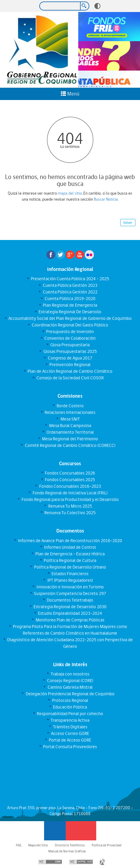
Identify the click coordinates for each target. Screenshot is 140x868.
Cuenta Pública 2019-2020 (70, 299)
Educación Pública (70, 707)
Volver (128, 223)
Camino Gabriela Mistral (70, 687)
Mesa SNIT (70, 419)
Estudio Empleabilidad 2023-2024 (70, 613)
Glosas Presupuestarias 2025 (70, 351)
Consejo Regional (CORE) (70, 681)
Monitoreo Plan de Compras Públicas (70, 620)
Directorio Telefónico (70, 845)
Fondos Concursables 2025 (70, 480)
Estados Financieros (70, 574)
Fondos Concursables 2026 (70, 473)
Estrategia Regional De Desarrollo (70, 312)
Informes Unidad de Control (70, 547)
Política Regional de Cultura (70, 560)
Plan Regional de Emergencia (70, 305)
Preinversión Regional (70, 365)
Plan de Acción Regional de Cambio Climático (70, 371)
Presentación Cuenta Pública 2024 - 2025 (70, 279)
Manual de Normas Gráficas (67, 851)
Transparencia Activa (70, 720)
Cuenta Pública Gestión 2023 (70, 285)
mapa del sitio (70, 193)
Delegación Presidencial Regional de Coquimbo (70, 694)
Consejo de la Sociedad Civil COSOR (70, 378)
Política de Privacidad (107, 845)
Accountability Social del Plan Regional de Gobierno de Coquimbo (70, 318)
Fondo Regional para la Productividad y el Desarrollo (70, 499)
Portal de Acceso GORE (70, 740)
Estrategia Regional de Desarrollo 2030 (70, 607)
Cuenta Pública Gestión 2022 (70, 292)
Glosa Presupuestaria (70, 345)
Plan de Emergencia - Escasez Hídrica (70, 554)
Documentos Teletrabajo (70, 600)
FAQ (19, 845)
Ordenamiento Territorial (70, 432)
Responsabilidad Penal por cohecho (70, 714)
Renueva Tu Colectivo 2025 (70, 513)
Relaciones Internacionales (70, 412)
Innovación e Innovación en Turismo (70, 587)
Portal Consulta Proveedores (70, 747)
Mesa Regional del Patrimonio (70, 439)
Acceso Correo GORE (70, 733)
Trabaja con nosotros (70, 674)
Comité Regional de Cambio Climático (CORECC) (70, 445)
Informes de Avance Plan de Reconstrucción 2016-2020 (70, 541)
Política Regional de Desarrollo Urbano (70, 567)
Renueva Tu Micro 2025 (70, 506)
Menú (70, 94)
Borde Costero (70, 406)
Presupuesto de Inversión (70, 332)
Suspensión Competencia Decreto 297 (70, 593)
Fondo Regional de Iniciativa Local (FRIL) (70, 493)
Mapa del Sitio (38, 845)
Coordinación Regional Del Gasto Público (70, 325)
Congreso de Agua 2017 (70, 358)
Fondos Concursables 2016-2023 (70, 486)
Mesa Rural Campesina (70, 426)
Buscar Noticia (106, 199)
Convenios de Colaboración (70, 338)
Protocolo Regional (70, 700)
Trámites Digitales (70, 727)
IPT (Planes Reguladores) (70, 580)
